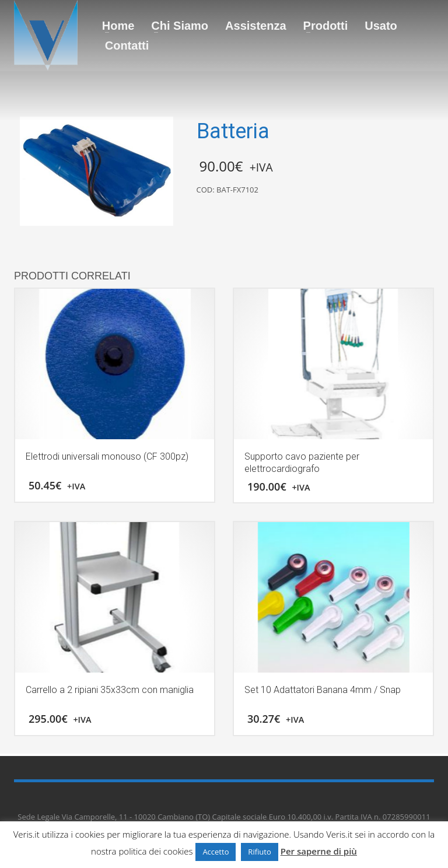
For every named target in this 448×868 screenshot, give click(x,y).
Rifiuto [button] (259, 852)
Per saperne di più (319, 851)
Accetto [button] (216, 852)
